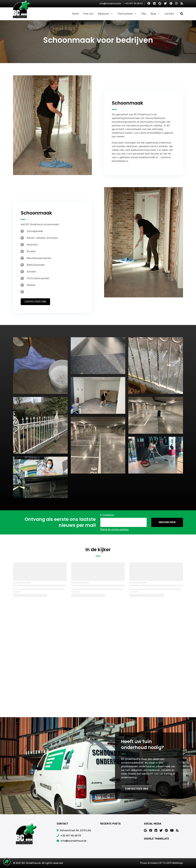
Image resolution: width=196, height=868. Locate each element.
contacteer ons (137, 789)
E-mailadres (107, 515)
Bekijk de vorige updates (114, 529)
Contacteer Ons (35, 302)
